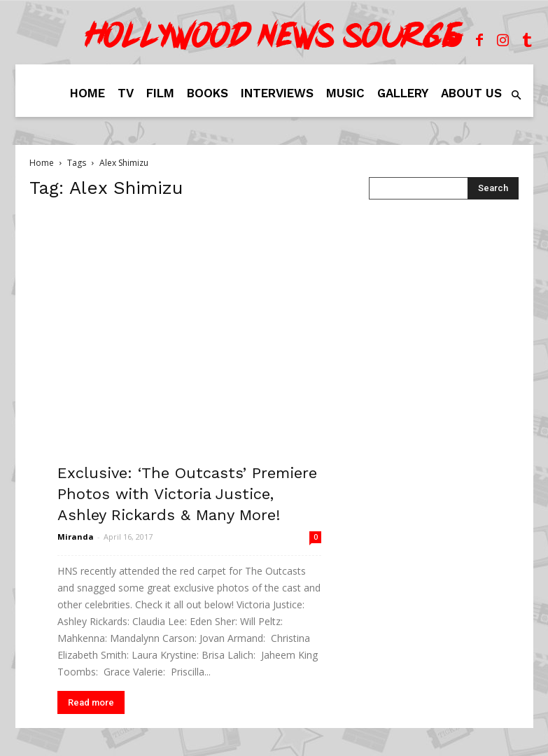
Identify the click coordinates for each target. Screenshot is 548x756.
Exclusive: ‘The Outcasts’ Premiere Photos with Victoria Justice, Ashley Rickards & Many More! (187, 494)
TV (126, 93)
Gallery (403, 93)
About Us (471, 93)
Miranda (76, 537)
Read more (91, 702)
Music (345, 93)
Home (87, 93)
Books (208, 93)
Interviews (277, 93)
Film (160, 93)
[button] (517, 96)
